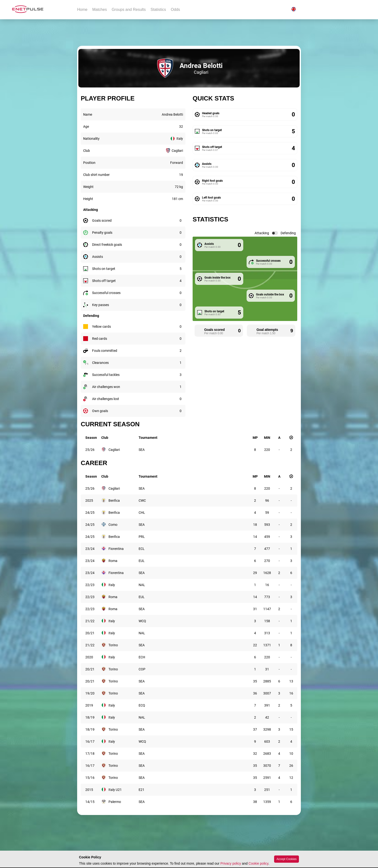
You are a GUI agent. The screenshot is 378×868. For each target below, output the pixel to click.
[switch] (275, 233)
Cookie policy (258, 863)
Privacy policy (231, 863)
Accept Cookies (287, 859)
